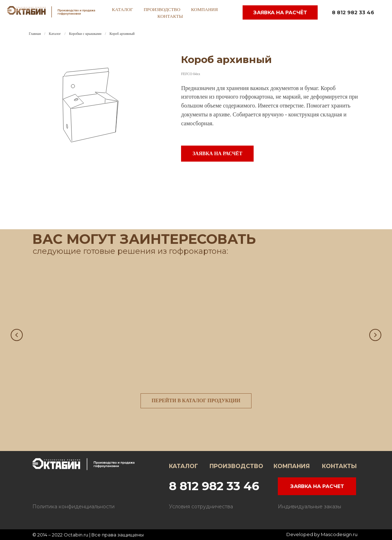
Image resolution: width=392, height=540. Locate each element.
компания (205, 9)
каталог (123, 9)
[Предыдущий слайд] (17, 335)
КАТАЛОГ (184, 466)
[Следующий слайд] (375, 335)
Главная (35, 34)
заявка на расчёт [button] (280, 12)
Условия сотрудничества (201, 507)
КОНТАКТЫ (339, 466)
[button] (217, 154)
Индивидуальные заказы (309, 507)
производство (162, 9)
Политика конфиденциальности (73, 507)
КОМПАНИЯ (292, 466)
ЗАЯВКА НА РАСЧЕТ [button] (317, 486)
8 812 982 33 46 (353, 12)
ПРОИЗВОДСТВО (236, 466)
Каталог (55, 34)
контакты (170, 16)
